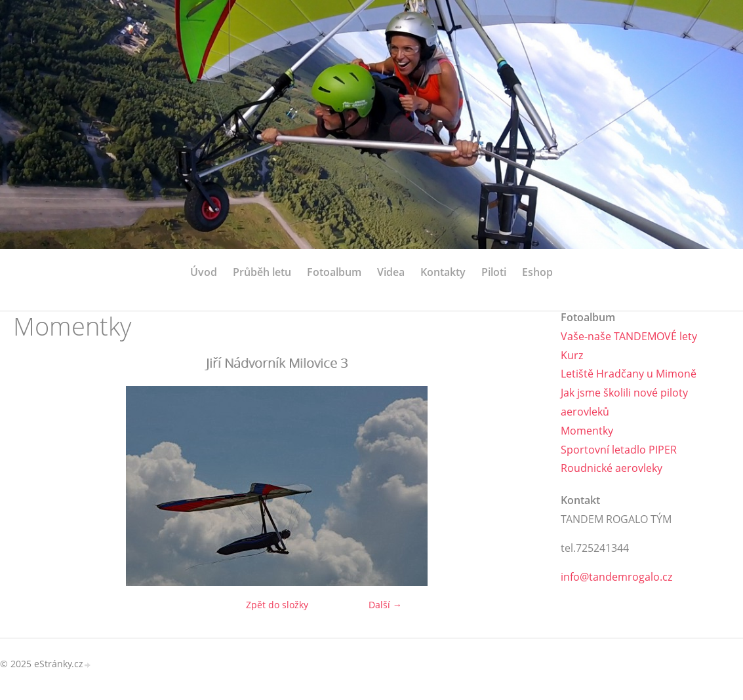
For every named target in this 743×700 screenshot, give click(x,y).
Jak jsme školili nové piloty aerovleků (624, 402)
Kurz (572, 355)
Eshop (537, 272)
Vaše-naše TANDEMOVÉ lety (629, 336)
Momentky (587, 431)
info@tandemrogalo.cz (616, 577)
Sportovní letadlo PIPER (619, 450)
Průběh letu (262, 272)
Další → (385, 605)
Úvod (204, 272)
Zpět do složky (277, 605)
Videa (391, 272)
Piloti (494, 272)
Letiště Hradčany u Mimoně (629, 374)
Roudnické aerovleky (612, 468)
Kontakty (443, 272)
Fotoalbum (334, 272)
